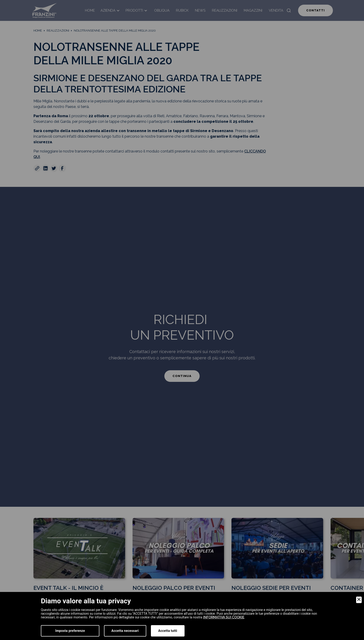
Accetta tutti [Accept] (168, 631)
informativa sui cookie (224, 617)
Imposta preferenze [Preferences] (70, 631)
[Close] (359, 600)
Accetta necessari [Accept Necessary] (125, 631)
